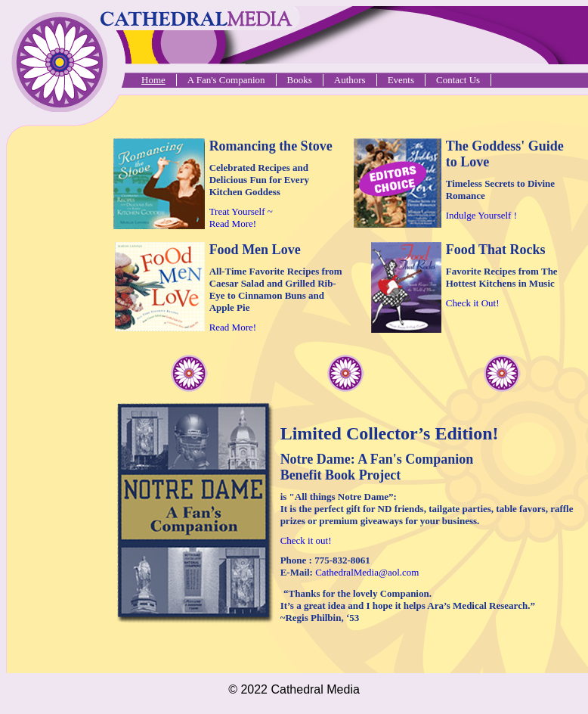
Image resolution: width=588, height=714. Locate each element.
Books (300, 80)
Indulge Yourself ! (481, 215)
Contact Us (458, 80)
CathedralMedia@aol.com (367, 572)
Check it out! (306, 540)
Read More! (233, 327)
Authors (350, 80)
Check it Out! (473, 303)
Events (401, 80)
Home (153, 80)
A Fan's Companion (226, 80)
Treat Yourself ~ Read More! (241, 217)
